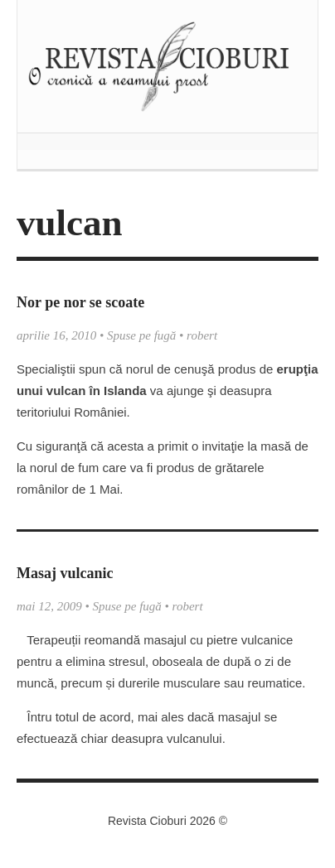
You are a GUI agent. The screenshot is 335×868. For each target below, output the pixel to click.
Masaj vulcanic (65, 573)
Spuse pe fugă (141, 335)
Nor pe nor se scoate (80, 302)
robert (202, 335)
